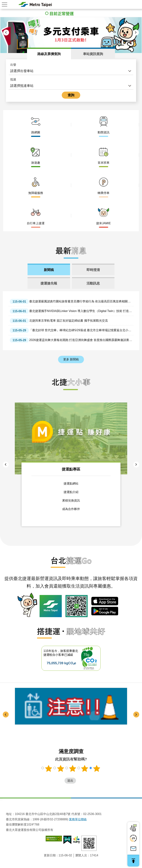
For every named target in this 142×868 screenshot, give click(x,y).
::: (1, 799)
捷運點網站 (71, 483)
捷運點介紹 (71, 491)
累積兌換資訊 (71, 500)
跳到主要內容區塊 (2, 2)
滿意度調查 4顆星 (85, 768)
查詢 (71, 95)
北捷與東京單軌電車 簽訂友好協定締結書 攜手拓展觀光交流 (59, 321)
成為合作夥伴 (71, 508)
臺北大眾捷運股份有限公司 (35, 4)
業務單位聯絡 (78, 819)
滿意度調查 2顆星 (60, 768)
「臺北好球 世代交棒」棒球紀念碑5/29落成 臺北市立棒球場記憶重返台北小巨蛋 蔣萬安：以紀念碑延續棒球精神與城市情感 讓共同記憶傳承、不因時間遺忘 (71, 330)
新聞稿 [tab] (49, 270)
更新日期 (50, 855)
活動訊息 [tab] (93, 283)
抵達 (13, 80)
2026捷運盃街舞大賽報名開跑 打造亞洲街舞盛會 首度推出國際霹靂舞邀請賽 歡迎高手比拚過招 (69, 340)
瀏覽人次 (81, 855)
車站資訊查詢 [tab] (93, 54)
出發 (13, 65)
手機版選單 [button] (4, 4)
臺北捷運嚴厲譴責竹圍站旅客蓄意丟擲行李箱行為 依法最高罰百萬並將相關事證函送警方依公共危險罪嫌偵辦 (70, 301)
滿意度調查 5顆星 (97, 768)
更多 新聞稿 (71, 359)
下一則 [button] (136, 33)
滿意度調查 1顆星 (48, 768)
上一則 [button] (6, 33)
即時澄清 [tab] (93, 270)
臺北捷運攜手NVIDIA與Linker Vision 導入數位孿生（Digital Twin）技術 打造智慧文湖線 (71, 311)
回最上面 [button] (133, 861)
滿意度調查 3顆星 (73, 768)
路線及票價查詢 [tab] (49, 54)
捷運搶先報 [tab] (49, 283)
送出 (61, 780)
